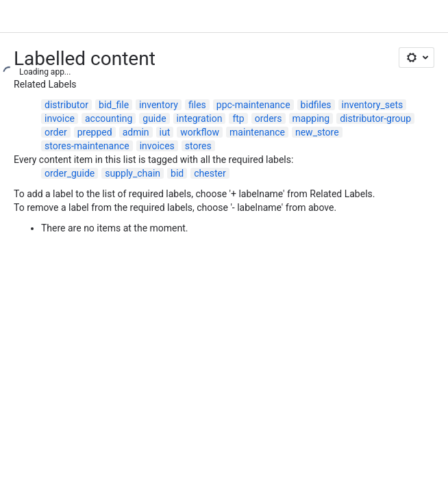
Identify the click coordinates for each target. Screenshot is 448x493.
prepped (95, 132)
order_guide (70, 173)
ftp (238, 118)
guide (154, 118)
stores (198, 146)
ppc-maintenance (253, 105)
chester (210, 173)
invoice (60, 118)
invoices (157, 146)
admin (136, 132)
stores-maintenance (87, 146)
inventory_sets (373, 105)
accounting (109, 118)
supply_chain (133, 173)
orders (269, 118)
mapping (311, 118)
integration (200, 118)
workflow (200, 132)
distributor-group (375, 118)
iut (165, 132)
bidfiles (316, 105)
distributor (66, 105)
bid (177, 173)
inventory (159, 105)
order (56, 132)
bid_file (114, 105)
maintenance (257, 132)
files (197, 105)
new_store (317, 132)
